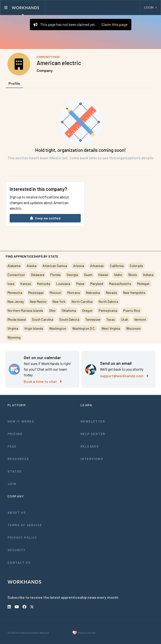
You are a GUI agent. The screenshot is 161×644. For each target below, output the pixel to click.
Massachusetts (120, 284)
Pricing (15, 434)
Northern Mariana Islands (25, 310)
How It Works (21, 421)
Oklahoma (69, 310)
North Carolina (82, 301)
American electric (59, 63)
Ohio (52, 310)
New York (59, 301)
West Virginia (111, 328)
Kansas (26, 284)
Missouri (55, 293)
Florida (55, 275)
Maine (80, 284)
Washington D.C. (84, 328)
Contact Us (19, 562)
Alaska (32, 266)
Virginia (13, 328)
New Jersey (16, 301)
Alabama (14, 266)
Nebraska (93, 293)
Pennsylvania (108, 310)
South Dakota (69, 319)
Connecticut (16, 275)
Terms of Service (25, 525)
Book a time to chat (43, 381)
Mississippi (36, 293)
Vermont (140, 319)
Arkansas (97, 266)
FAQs (12, 446)
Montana (74, 293)
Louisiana (63, 284)
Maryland (97, 284)
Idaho (118, 275)
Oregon (87, 310)
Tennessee (93, 319)
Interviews (92, 459)
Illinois (133, 275)
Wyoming (14, 337)
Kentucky (44, 284)
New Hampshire (134, 293)
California (117, 266)
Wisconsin (133, 328)
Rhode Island (17, 319)
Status (15, 471)
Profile (14, 83)
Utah (125, 319)
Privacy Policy (22, 537)
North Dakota (108, 301)
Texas (111, 319)
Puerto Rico (132, 310)
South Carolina (42, 319)
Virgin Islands (34, 328)
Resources (18, 459)
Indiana (148, 275)
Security (16, 550)
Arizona (79, 266)
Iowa (11, 284)
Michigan (143, 284)
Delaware (38, 275)
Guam (88, 275)
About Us (17, 512)
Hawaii (103, 275)
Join (12, 484)
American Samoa (55, 266)
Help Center (93, 434)
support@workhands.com (124, 376)
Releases (90, 446)
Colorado (136, 266)
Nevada (111, 293)
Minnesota (15, 293)
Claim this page (115, 24)
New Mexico (38, 301)
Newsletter (93, 421)
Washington (58, 328)
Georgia (72, 275)
